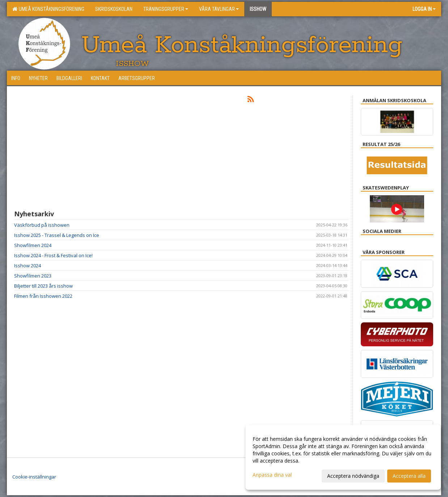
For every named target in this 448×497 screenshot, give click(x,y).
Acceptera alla (409, 476)
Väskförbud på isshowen (42, 225)
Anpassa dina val (272, 475)
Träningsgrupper (166, 9)
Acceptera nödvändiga (353, 476)
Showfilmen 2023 (33, 276)
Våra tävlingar (219, 9)
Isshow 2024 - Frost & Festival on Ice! (53, 255)
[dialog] (343, 457)
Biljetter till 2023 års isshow (43, 286)
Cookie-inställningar (34, 477)
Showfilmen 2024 (33, 245)
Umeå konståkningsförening (48, 9)
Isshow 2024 (28, 266)
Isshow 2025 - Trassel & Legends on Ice (57, 235)
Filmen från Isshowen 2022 (43, 296)
